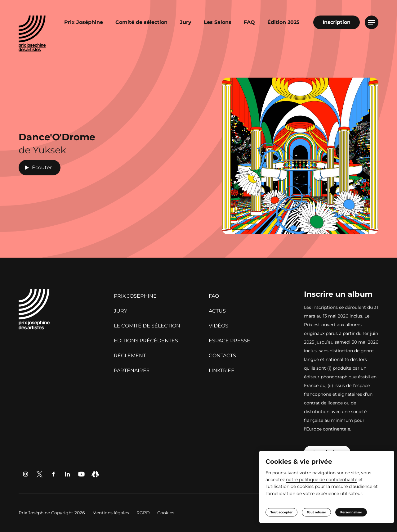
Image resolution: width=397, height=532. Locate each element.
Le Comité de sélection (147, 326)
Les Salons (218, 22)
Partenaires (132, 370)
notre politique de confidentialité (332, 479)
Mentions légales (111, 513)
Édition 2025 (283, 22)
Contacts (222, 356)
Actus (217, 311)
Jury (186, 22)
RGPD (144, 513)
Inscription (337, 22)
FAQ (249, 22)
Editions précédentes (146, 341)
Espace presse (230, 341)
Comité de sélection (141, 22)
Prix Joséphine (84, 22)
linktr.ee (222, 370)
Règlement (130, 356)
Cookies (166, 513)
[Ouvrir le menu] (372, 22)
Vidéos (219, 326)
